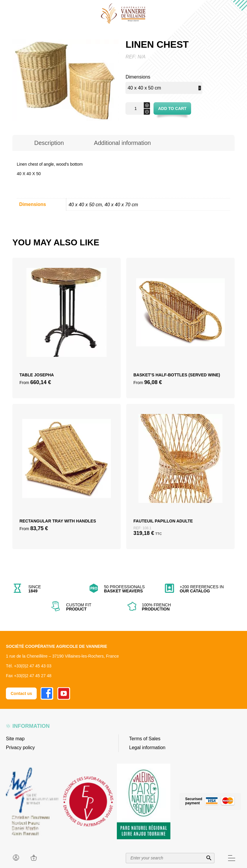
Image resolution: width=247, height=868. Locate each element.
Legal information (147, 748)
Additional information (122, 143)
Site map (15, 739)
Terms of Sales (145, 739)
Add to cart (172, 108)
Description (49, 143)
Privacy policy (20, 748)
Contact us (21, 693)
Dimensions (138, 77)
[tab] (49, 143)
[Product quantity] (138, 108)
